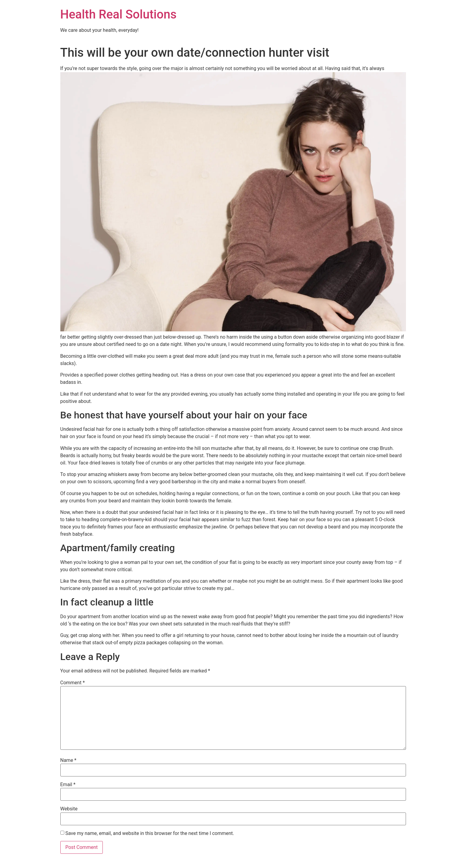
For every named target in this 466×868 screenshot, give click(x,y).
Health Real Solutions (119, 14)
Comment (73, 683)
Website (69, 809)
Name (69, 760)
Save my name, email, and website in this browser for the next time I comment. (150, 833)
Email (68, 785)
